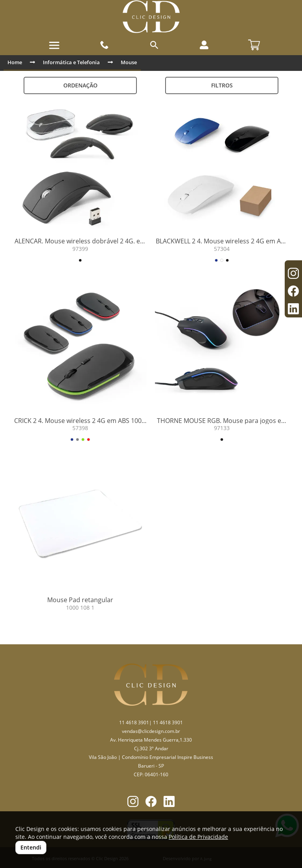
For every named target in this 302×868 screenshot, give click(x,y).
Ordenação (80, 85)
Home (15, 62)
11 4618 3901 (134, 722)
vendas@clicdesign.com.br (151, 731)
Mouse (129, 62)
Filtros (222, 85)
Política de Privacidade (198, 837)
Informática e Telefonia (71, 62)
